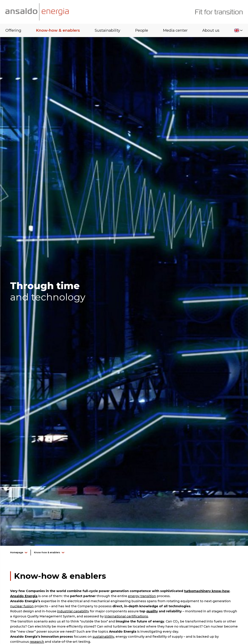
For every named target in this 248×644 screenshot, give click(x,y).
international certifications (126, 616)
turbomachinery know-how (207, 591)
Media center (175, 30)
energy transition (142, 596)
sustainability (103, 637)
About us (211, 30)
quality (152, 611)
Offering (13, 30)
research (37, 642)
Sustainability (107, 30)
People (142, 30)
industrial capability (73, 611)
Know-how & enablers (58, 30)
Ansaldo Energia (24, 596)
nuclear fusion (22, 606)
